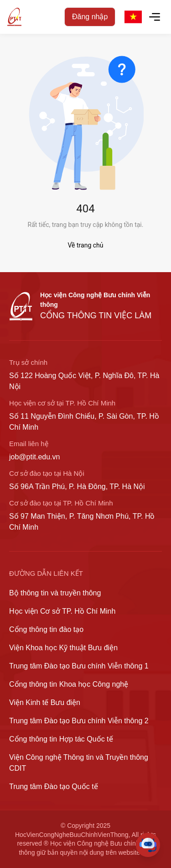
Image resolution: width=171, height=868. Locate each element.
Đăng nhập (90, 17)
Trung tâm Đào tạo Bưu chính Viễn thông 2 (79, 721)
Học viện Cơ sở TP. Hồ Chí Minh (62, 611)
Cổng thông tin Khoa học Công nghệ (69, 684)
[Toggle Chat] (148, 845)
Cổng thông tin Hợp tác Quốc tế (61, 739)
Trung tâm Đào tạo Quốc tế (54, 786)
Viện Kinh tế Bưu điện (45, 702)
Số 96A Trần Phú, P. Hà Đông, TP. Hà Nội (77, 487)
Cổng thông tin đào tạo (46, 629)
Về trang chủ (86, 245)
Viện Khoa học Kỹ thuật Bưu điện (63, 648)
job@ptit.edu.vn (34, 457)
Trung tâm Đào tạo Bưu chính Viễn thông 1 (79, 666)
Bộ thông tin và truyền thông (55, 593)
